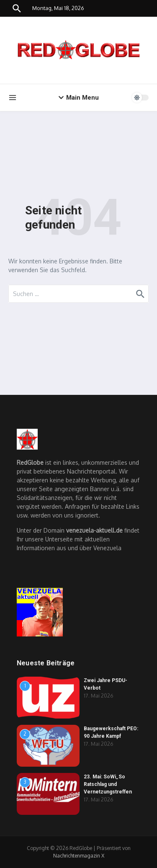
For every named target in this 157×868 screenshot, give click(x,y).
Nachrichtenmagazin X (79, 856)
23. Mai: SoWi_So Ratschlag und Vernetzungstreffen (108, 784)
